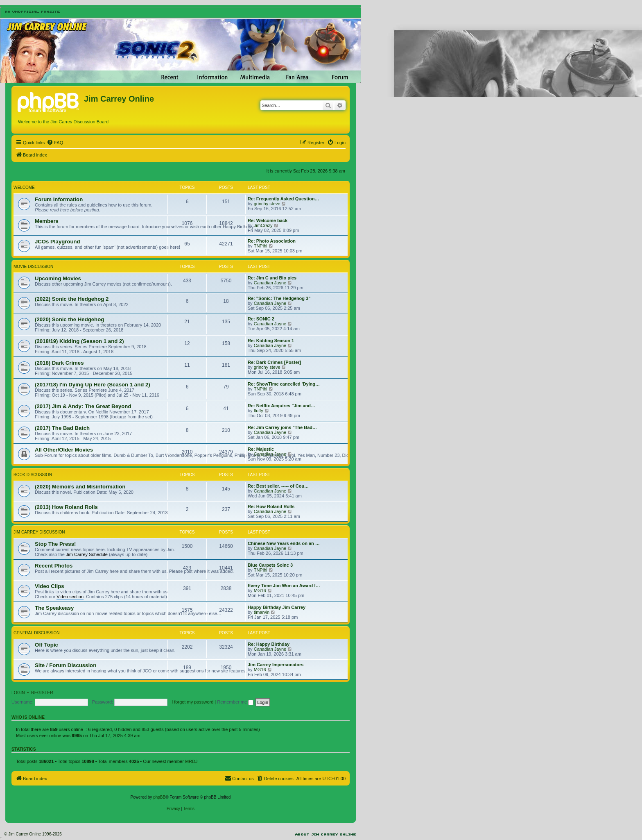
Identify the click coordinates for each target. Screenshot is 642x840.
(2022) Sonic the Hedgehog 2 (72, 299)
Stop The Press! (55, 544)
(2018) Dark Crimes (59, 363)
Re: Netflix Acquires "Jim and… (281, 406)
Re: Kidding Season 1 (271, 341)
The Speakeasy (54, 608)
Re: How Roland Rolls (271, 506)
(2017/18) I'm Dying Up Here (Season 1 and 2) (93, 385)
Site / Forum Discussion (66, 665)
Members (47, 221)
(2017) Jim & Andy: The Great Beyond (83, 406)
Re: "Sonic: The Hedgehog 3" (279, 298)
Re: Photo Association (272, 241)
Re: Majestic (261, 449)
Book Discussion (33, 475)
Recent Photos (54, 566)
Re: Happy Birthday (269, 644)
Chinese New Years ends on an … (284, 543)
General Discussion (36, 633)
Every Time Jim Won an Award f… (284, 586)
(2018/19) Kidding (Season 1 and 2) (79, 341)
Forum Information (59, 199)
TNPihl (261, 246)
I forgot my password (192, 702)
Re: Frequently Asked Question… (283, 199)
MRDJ (191, 761)
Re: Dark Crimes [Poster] (274, 362)
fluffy (259, 411)
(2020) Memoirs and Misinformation (80, 487)
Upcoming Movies (58, 278)
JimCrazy (263, 225)
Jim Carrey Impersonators (276, 665)
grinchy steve (267, 204)
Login (18, 692)
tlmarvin (262, 612)
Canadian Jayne (270, 283)
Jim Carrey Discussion (39, 532)
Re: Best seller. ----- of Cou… (278, 486)
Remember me (235, 702)
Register (42, 692)
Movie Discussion (33, 267)
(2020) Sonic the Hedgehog (69, 319)
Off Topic (46, 645)
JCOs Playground (58, 242)
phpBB (159, 797)
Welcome (24, 187)
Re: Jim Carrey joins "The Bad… (282, 427)
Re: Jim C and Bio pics (272, 278)
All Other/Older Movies (64, 450)
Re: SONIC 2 (261, 319)
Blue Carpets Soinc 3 (270, 565)
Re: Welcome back (268, 220)
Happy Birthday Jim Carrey (277, 607)
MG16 (260, 590)
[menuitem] (55, 143)
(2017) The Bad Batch (62, 428)
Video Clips (50, 586)
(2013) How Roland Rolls (66, 507)
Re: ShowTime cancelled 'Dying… (284, 384)
